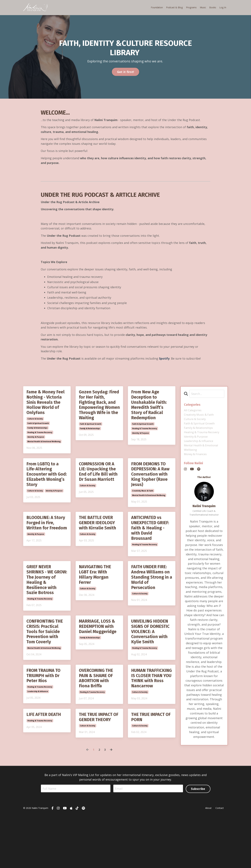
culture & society (35, 429)
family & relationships (38, 438)
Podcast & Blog (175, 7)
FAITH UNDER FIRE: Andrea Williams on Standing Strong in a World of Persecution (152, 596)
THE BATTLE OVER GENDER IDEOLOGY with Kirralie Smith (99, 541)
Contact (220, 860)
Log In (223, 7)
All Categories (194, 412)
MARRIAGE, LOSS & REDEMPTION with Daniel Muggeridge (97, 658)
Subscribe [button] (198, 841)
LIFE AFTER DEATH (46, 760)
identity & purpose (36, 447)
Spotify (165, 360)
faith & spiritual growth (38, 434)
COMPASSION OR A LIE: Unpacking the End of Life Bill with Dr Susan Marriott (99, 487)
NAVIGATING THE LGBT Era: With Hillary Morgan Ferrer (97, 593)
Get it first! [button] (125, 72)
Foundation (157, 7)
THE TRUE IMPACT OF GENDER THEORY (98, 766)
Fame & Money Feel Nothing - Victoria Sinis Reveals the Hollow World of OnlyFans (44, 408)
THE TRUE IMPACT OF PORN (151, 763)
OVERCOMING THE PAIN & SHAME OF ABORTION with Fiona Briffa (98, 716)
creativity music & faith (143, 505)
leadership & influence (38, 730)
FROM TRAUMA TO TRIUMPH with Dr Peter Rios (46, 713)
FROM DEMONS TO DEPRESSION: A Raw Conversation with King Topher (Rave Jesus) (151, 487)
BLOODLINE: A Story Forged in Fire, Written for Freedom (44, 541)
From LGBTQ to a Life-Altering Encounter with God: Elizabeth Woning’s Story (45, 487)
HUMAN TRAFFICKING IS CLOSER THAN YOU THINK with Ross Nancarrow (151, 719)
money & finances (197, 459)
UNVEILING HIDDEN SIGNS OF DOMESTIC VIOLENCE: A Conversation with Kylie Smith (152, 664)
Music (203, 7)
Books (213, 7)
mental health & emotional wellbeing (44, 452)
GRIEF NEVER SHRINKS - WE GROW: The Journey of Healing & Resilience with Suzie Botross (43, 602)
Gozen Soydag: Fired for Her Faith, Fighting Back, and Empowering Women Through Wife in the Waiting (97, 414)
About (208, 860)
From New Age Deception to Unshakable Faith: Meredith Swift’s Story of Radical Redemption (151, 408)
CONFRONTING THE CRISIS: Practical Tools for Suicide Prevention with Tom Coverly (47, 664)
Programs (192, 7)
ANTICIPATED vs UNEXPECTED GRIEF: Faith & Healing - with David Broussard (150, 544)
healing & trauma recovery (40, 443)
